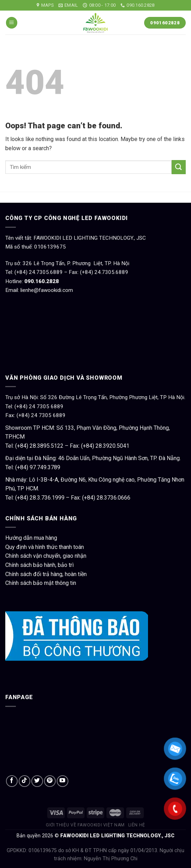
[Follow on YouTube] (63, 781)
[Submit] (179, 167)
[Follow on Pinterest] (50, 781)
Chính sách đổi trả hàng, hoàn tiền (46, 574)
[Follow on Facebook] (12, 781)
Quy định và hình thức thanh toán (45, 547)
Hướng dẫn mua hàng (31, 538)
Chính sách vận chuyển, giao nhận (46, 556)
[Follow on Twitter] (37, 781)
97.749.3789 (45, 467)
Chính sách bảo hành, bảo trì (39, 565)
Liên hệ (137, 825)
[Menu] (12, 23)
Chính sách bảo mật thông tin (41, 583)
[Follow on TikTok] (24, 781)
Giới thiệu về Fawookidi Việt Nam (85, 825)
